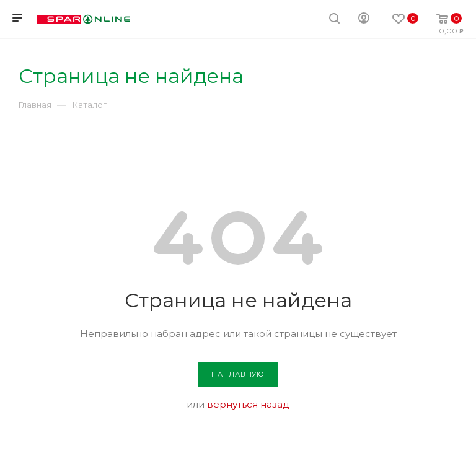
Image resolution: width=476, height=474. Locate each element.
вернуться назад (248, 404)
